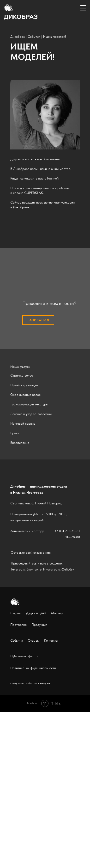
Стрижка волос (22, 375)
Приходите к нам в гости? (49, 303)
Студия (15, 613)
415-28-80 (72, 537)
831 (62, 531)
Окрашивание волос (25, 395)
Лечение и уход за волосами (31, 414)
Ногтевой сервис (23, 423)
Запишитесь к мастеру (27, 531)
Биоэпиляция (20, 443)
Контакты (51, 640)
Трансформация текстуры (29, 404)
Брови (15, 433)
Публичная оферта (24, 656)
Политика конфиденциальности (33, 668)
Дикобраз (18, 37)
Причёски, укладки (24, 385)
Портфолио (18, 625)
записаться (38, 320)
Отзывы (34, 640)
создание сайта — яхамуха (30, 683)
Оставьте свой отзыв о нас (31, 552)
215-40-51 (72, 531)
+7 (56, 531)
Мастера (58, 613)
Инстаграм (51, 569)
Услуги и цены (36, 613)
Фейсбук (68, 569)
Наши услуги (20, 367)
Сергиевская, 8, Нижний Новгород (36, 503)
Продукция (39, 625)
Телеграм (18, 569)
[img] (45, 115)
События (34, 37)
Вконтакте (34, 569)
